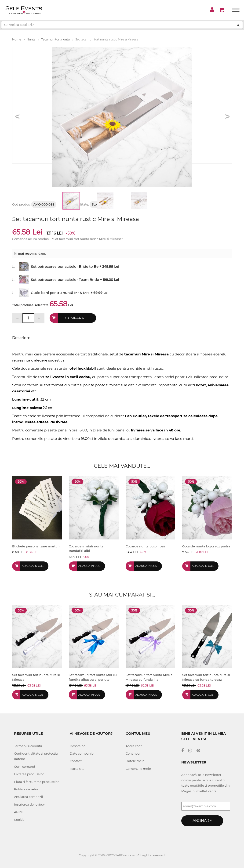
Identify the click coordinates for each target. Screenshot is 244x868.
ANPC (18, 812)
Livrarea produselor (29, 774)
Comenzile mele (138, 769)
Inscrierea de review (29, 804)
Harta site (77, 769)
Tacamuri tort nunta (57, 39)
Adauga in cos (33, 566)
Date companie (82, 753)
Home (18, 39)
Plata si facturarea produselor (36, 782)
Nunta (33, 39)
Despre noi (78, 746)
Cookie (19, 820)
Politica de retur (26, 789)
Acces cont (134, 746)
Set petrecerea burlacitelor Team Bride (65, 280)
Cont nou (133, 753)
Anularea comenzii (29, 797)
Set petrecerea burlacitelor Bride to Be (65, 266)
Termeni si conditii (28, 746)
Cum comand (25, 767)
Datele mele (135, 761)
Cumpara (75, 318)
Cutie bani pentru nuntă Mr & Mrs (60, 293)
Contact (76, 761)
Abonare (202, 821)
